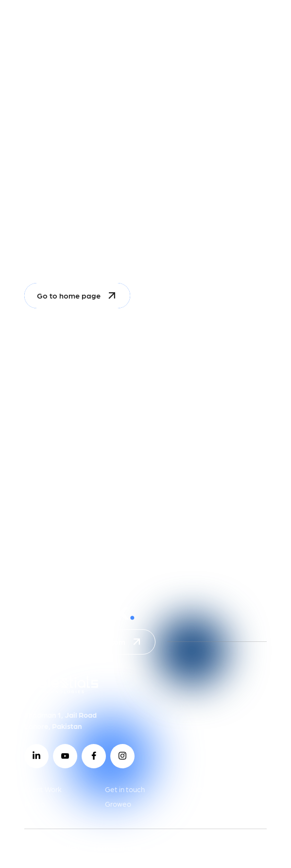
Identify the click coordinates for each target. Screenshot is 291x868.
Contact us (204, 789)
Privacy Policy (52, 847)
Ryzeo (35, 804)
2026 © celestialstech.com (206, 847)
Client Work (43, 789)
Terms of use (117, 847)
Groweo (118, 804)
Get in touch (125, 789)
